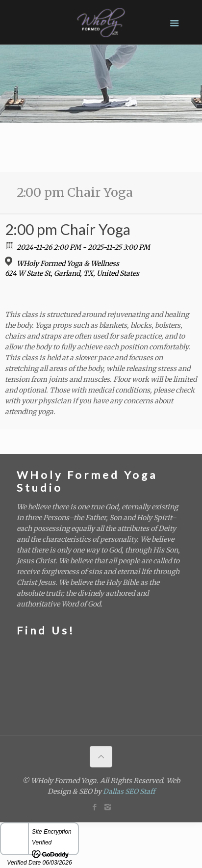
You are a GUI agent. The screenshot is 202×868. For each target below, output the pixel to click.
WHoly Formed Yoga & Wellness (68, 263)
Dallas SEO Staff (129, 791)
